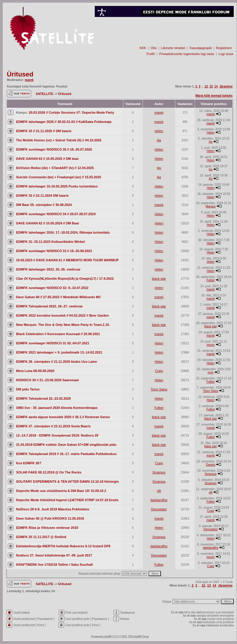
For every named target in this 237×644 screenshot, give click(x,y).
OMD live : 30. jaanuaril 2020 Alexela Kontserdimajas (57, 408)
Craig (159, 371)
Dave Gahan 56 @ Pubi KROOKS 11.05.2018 (50, 518)
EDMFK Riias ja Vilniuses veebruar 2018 (47, 528)
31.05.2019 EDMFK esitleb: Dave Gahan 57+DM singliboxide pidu (66, 445)
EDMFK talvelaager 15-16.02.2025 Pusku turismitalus (57, 186)
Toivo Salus (159, 389)
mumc (211, 345)
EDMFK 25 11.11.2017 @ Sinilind (41, 537)
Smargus (159, 472)
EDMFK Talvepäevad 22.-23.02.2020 (43, 398)
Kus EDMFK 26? (29, 463)
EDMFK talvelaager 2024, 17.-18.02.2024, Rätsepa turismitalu (63, 232)
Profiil (151, 54)
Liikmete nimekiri (173, 48)
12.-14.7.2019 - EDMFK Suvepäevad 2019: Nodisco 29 (57, 435)
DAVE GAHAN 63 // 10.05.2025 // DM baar (47, 159)
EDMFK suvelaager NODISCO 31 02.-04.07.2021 (53, 343)
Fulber (211, 280)
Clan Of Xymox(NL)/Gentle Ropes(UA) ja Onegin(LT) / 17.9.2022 (65, 279)
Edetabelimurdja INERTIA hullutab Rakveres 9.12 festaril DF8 (63, 546)
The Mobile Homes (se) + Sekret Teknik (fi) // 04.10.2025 (59, 140)
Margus (210, 206)
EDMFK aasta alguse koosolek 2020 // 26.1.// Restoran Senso (63, 417)
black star (159, 279)
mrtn (211, 372)
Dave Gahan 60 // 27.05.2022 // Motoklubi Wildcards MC (59, 297)
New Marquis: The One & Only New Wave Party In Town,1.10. (63, 325)
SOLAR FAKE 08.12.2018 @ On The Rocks (49, 472)
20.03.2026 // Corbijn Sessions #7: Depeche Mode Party (71, 112)
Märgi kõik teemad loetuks (214, 96)
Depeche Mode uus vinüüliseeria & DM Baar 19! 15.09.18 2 (61, 491)
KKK (143, 48)
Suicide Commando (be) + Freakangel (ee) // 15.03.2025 (59, 177)
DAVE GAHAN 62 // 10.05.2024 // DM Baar (48, 223)
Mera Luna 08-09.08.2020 (35, 371)
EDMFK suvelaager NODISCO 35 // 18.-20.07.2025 (54, 149)
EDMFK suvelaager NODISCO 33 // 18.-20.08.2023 (54, 251)
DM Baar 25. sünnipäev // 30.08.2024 (44, 205)
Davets (211, 465)
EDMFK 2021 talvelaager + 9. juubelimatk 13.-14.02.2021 (59, 352)
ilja (159, 140)
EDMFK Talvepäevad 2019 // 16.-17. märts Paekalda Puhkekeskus (66, 454)
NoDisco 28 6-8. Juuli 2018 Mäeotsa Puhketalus (53, 509)
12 (206, 86)
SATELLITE (45, 94)
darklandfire (159, 500)
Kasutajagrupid (201, 48)
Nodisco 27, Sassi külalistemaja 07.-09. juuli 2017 (54, 555)
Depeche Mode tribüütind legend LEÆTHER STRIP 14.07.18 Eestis (67, 500)
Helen (159, 131)
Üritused (20, 74)
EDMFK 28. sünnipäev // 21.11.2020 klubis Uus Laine (57, 362)
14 (216, 86)
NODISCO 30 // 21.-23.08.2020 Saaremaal (47, 380)
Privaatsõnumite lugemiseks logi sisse (187, 54)
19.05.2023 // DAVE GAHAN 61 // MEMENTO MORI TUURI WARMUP (67, 260)
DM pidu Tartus (28, 389)
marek (29, 80)
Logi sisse (226, 54)
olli (159, 491)
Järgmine (226, 86)
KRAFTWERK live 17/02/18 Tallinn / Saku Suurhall (54, 565)
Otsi (154, 48)
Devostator (159, 509)
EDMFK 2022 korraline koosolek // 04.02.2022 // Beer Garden (62, 315)
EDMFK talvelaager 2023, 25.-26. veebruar (48, 269)
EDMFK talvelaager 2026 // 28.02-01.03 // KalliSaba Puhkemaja (64, 122)
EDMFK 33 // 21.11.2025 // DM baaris (44, 131)
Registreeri (224, 48)
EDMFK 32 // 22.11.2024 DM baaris (42, 196)
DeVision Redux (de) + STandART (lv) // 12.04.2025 (55, 168)
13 (211, 86)
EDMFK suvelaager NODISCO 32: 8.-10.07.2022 (52, 288)
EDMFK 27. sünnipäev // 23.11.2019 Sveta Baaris (53, 426)
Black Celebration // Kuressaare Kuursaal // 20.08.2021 (58, 334)
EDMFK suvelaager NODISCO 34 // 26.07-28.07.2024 (56, 214)
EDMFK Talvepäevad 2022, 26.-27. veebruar (49, 306)
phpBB (108, 637)
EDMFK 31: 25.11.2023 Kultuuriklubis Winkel (50, 242)
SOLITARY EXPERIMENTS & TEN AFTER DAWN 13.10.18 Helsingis (67, 482)
